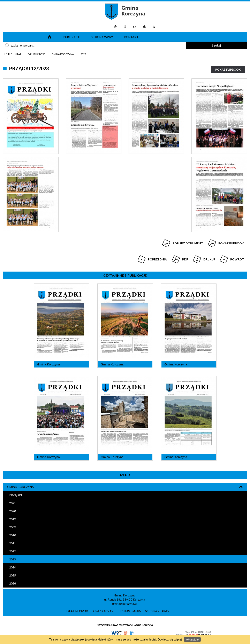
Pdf (179, 258)
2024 (13, 567)
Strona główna (48, 37)
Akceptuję (192, 639)
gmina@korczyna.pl (125, 604)
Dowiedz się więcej (170, 639)
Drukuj (203, 258)
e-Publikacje (71, 37)
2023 (13, 559)
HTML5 (126, 633)
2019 (13, 519)
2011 (13, 543)
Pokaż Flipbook (228, 69)
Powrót (231, 258)
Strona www (102, 37)
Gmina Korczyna (21, 487)
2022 (13, 551)
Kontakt (131, 37)
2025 (13, 575)
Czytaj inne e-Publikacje (125, 275)
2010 (13, 535)
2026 (13, 583)
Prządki (16, 495)
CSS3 (132, 633)
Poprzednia (152, 258)
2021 (13, 503)
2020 (13, 511)
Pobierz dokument (188, 243)
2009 (13, 527)
